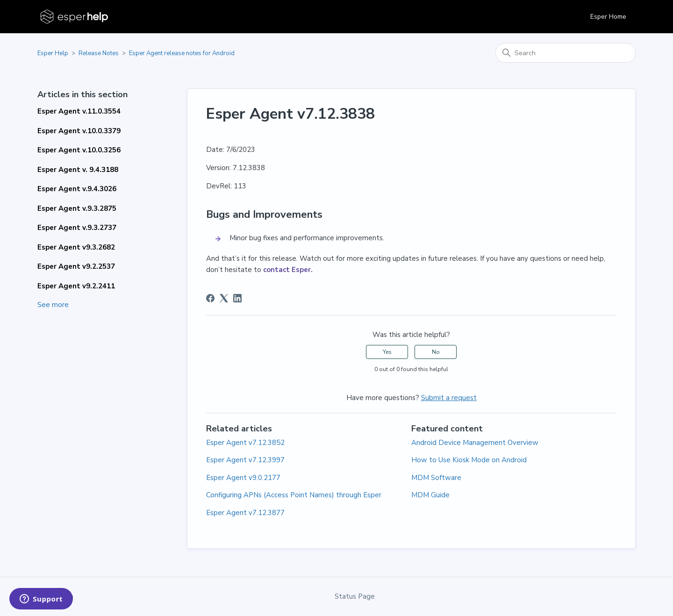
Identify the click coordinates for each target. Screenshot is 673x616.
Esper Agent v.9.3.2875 (77, 208)
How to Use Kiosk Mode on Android (469, 460)
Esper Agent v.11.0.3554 (79, 111)
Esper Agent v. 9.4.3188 (78, 170)
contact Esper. (288, 270)
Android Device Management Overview (475, 443)
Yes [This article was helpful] (387, 352)
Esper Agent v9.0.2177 (243, 478)
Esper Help (53, 53)
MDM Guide (430, 495)
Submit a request (449, 398)
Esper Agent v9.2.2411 (76, 286)
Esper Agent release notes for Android (182, 53)
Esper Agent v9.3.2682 (76, 247)
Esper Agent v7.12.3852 (245, 443)
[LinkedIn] (237, 298)
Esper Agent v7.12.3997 (245, 460)
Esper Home (608, 17)
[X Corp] (224, 298)
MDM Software (436, 478)
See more (53, 305)
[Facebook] (210, 298)
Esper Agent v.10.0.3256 (79, 150)
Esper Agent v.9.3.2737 (77, 228)
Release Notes (99, 53)
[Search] (566, 53)
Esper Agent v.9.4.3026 (77, 189)
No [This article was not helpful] (436, 352)
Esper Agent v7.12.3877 (245, 513)
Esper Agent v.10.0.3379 (79, 131)
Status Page (355, 596)
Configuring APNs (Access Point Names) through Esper (294, 495)
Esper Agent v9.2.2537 (76, 266)
